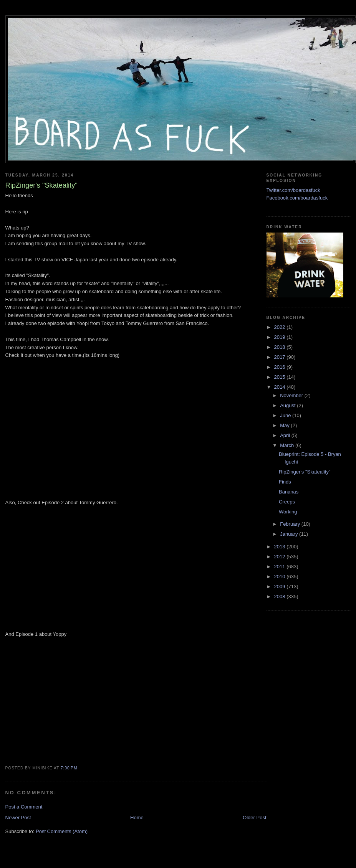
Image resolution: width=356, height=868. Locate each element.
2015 (281, 377)
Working (288, 512)
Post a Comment (24, 807)
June (286, 415)
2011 (281, 567)
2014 (281, 387)
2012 (281, 557)
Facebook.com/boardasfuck (297, 198)
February (291, 524)
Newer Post (18, 818)
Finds (285, 482)
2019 (281, 337)
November (292, 395)
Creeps (287, 502)
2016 (281, 367)
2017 (281, 357)
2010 (281, 577)
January (290, 534)
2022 (281, 327)
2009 (281, 587)
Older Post (254, 818)
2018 (281, 347)
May (285, 425)
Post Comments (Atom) (62, 831)
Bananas (289, 492)
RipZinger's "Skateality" (305, 472)
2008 (281, 597)
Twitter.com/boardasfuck (293, 190)
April (286, 435)
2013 (281, 547)
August (288, 405)
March (288, 445)
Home (137, 818)
